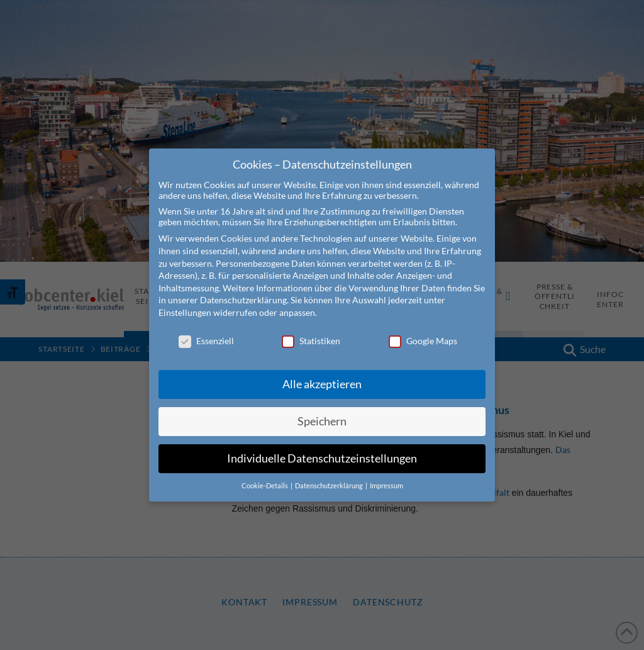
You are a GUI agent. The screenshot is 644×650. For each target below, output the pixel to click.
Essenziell (206, 341)
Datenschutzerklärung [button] (330, 486)
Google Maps (423, 341)
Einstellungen (185, 312)
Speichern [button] (322, 421)
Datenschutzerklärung (243, 300)
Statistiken (311, 341)
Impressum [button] (386, 486)
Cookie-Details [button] (265, 486)
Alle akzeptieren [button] (322, 384)
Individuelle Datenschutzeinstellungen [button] (322, 458)
